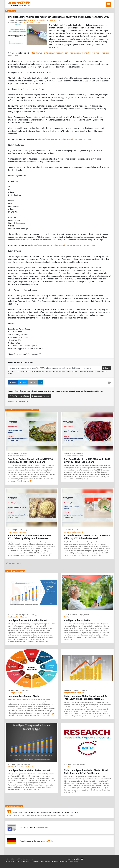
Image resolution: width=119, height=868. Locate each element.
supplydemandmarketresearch (74, 693)
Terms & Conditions (33, 861)
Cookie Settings (74, 861)
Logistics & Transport (23, 765)
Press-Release (68, 767)
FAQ (7, 861)
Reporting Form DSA (61, 861)
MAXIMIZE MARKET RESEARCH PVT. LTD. (21, 767)
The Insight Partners (15, 693)
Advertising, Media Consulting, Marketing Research (42, 20)
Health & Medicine (22, 691)
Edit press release (41, 396)
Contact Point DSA (47, 861)
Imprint (12, 861)
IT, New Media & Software (80, 691)
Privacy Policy (20, 861)
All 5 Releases (13, 564)
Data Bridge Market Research (18, 617)
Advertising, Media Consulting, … (27, 615)
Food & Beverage (22, 454)
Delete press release (19, 396)
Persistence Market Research (31, 22)
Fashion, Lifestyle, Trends (80, 615)
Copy (106, 368)
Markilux (66, 617)
